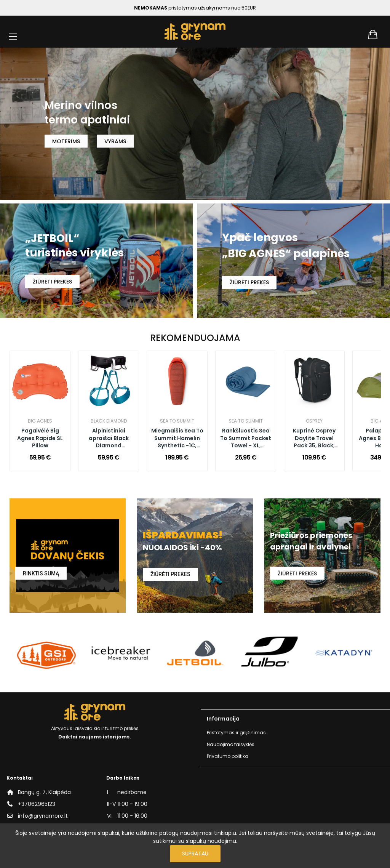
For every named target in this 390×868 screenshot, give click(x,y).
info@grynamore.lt (43, 816)
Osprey (314, 421)
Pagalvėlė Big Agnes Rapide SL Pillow (40, 438)
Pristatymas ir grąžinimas (236, 733)
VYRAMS (115, 141)
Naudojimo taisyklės (231, 744)
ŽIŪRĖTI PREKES (52, 282)
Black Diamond (109, 421)
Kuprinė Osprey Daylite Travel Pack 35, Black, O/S (314, 439)
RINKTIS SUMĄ (41, 573)
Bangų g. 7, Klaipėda (44, 792)
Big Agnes (40, 421)
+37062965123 (37, 804)
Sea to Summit (177, 421)
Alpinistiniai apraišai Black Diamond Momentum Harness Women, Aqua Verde (109, 439)
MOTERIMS (66, 141)
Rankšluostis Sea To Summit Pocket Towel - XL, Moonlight (246, 439)
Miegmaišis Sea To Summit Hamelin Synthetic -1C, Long (177, 439)
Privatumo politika (228, 756)
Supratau (195, 854)
